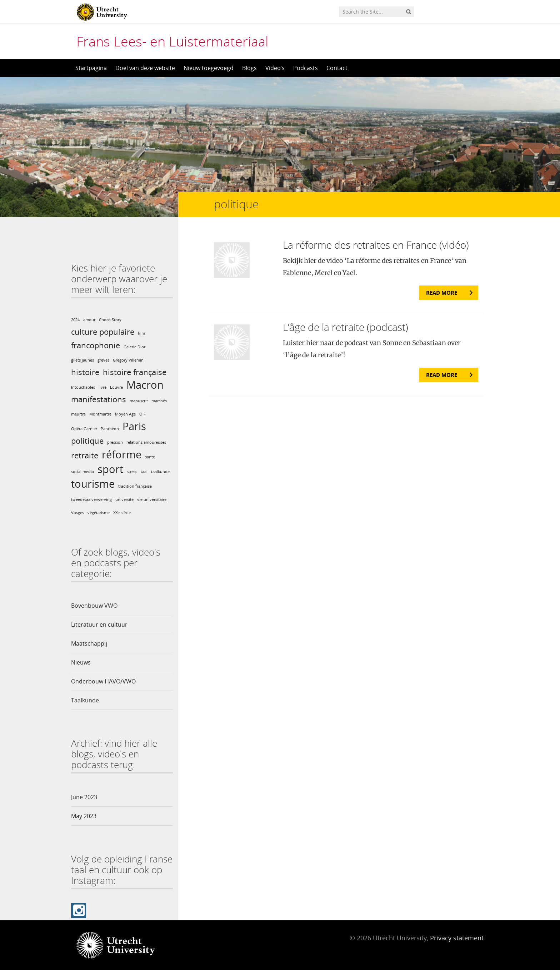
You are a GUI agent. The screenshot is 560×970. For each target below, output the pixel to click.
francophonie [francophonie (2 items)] (96, 345)
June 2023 (84, 797)
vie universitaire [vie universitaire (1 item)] (152, 499)
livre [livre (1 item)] (102, 387)
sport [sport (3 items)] (110, 469)
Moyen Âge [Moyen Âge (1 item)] (125, 414)
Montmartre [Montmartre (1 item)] (100, 414)
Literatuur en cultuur (99, 625)
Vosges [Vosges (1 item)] (77, 513)
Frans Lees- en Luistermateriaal (172, 41)
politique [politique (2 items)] (87, 441)
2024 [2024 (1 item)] (75, 320)
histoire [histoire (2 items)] (85, 372)
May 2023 (84, 816)
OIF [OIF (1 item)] (142, 414)
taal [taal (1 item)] (144, 472)
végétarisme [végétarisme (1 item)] (99, 513)
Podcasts (306, 68)
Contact (337, 68)
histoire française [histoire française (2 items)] (135, 372)
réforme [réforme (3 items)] (122, 454)
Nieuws (81, 662)
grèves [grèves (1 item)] (103, 360)
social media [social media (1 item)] (82, 472)
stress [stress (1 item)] (132, 472)
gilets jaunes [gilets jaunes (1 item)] (82, 360)
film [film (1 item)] (141, 333)
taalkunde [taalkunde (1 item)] (160, 472)
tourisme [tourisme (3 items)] (93, 484)
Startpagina (91, 68)
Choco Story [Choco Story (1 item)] (110, 320)
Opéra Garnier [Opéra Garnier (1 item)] (84, 429)
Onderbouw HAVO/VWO (103, 681)
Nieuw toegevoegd (209, 68)
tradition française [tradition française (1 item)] (135, 486)
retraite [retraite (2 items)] (85, 455)
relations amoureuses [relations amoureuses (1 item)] (146, 442)
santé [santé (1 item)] (150, 457)
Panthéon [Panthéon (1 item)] (110, 429)
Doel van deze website (145, 68)
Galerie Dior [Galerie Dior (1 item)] (134, 347)
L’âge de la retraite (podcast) (346, 327)
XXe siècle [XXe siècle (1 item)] (122, 513)
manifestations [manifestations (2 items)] (99, 399)
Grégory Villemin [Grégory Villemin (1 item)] (128, 360)
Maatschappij (89, 643)
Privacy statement (457, 938)
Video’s (275, 68)
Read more (442, 293)
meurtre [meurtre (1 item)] (78, 414)
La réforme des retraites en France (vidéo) (376, 245)
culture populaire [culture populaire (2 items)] (103, 332)
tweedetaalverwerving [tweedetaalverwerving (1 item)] (91, 499)
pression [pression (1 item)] (115, 442)
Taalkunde (85, 700)
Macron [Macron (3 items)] (145, 385)
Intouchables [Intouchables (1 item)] (83, 387)
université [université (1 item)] (124, 499)
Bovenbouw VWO (94, 606)
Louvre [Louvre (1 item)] (116, 387)
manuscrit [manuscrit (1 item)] (139, 401)
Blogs (249, 68)
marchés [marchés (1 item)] (159, 401)
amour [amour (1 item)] (89, 320)
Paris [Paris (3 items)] (134, 426)
